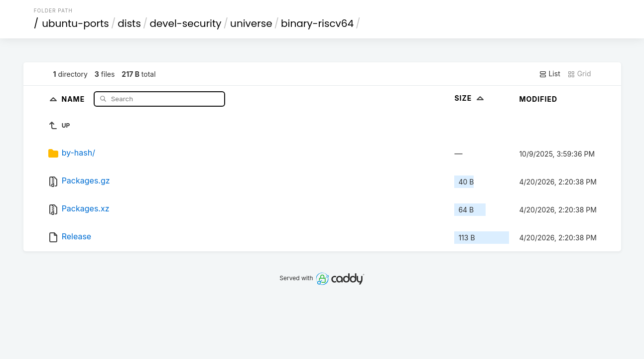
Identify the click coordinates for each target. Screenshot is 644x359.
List (550, 74)
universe (251, 23)
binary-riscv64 (317, 23)
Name (74, 98)
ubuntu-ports (75, 23)
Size (470, 98)
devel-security (185, 23)
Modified (538, 99)
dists (129, 23)
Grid (579, 74)
